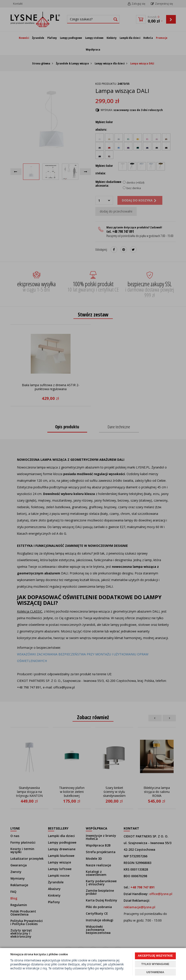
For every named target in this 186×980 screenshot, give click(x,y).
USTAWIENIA (155, 972)
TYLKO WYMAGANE (155, 964)
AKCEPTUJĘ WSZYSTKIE (155, 956)
